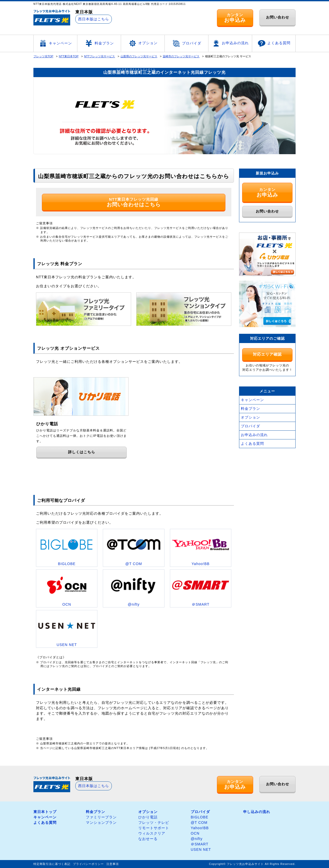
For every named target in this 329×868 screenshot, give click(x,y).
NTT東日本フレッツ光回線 (134, 202)
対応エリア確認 (267, 354)
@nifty (197, 839)
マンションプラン (101, 823)
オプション (143, 43)
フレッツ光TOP (43, 56)
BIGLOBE (199, 817)
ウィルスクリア (152, 833)
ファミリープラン (101, 817)
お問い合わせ (278, 17)
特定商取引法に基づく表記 (52, 864)
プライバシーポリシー (88, 864)
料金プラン (99, 43)
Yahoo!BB (200, 828)
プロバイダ (186, 43)
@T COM (199, 823)
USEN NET (201, 849)
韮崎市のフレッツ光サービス (181, 56)
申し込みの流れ (257, 812)
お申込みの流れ (230, 43)
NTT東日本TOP (69, 56)
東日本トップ (45, 812)
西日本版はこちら (94, 19)
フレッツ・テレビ (154, 823)
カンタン (235, 18)
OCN (195, 833)
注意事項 (113, 864)
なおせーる (148, 839)
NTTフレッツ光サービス (99, 56)
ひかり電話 (148, 817)
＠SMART (200, 844)
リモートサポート (154, 828)
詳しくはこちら (82, 452)
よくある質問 (274, 43)
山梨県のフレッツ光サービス (139, 56)
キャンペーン (55, 43)
